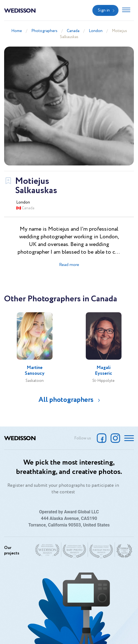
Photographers (44, 31)
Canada (73, 31)
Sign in (104, 10)
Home (17, 31)
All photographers (66, 400)
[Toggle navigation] (126, 10)
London (96, 31)
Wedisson (20, 10)
